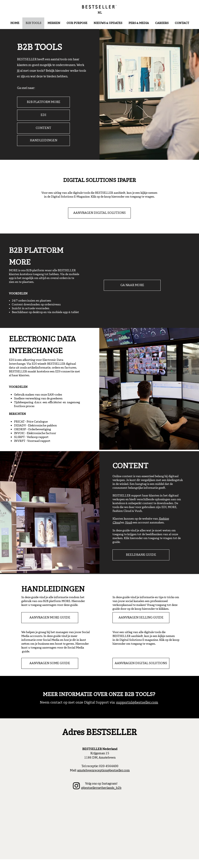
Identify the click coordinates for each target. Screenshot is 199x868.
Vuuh (129, 523)
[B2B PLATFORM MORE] (43, 102)
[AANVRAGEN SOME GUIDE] (50, 663)
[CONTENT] (43, 128)
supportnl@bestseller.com (137, 702)
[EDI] (43, 115)
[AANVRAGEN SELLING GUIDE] (141, 618)
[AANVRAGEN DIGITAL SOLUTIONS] (99, 213)
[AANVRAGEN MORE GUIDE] (50, 618)
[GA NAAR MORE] (132, 285)
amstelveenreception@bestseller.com (103, 770)
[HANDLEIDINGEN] (43, 141)
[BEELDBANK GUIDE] (141, 555)
